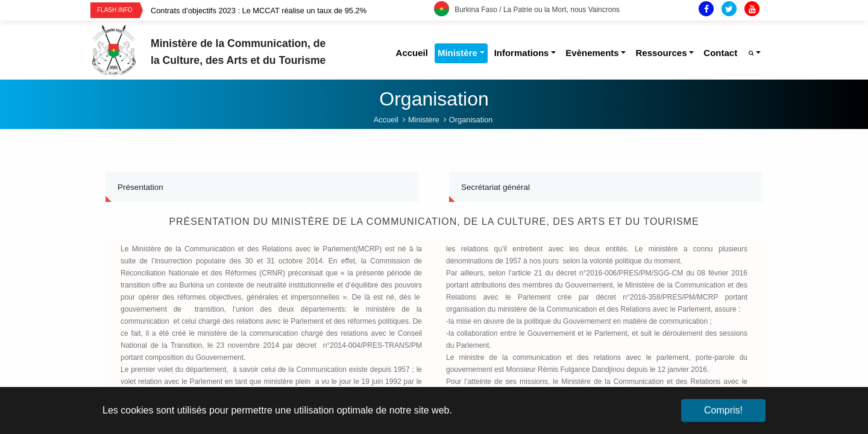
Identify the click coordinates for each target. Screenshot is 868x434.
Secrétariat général (495, 187)
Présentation (140, 187)
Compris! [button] (723, 410)
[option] (292, 11)
